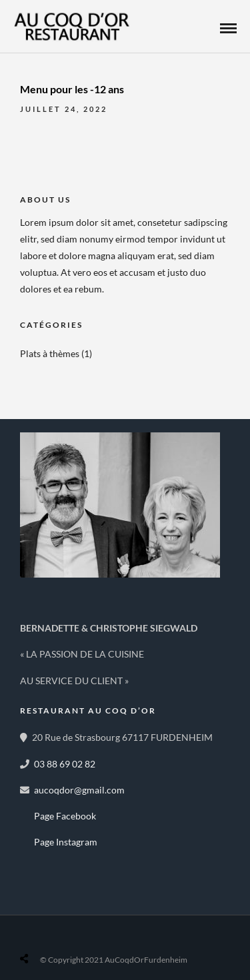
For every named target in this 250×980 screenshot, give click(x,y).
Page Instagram (66, 842)
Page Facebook (65, 816)
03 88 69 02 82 (65, 764)
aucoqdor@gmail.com (79, 790)
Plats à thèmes (50, 353)
